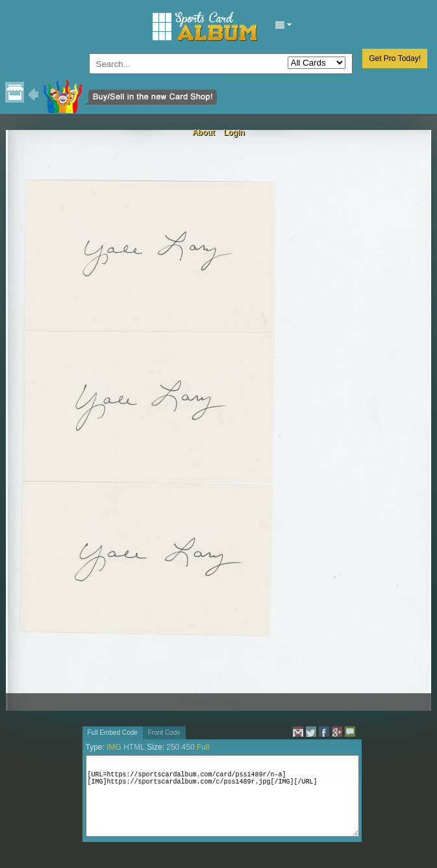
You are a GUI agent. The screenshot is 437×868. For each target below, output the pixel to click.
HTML (134, 747)
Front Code (164, 733)
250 (173, 747)
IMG (114, 747)
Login (234, 133)
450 (188, 747)
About (204, 133)
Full (203, 747)
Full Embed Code (113, 733)
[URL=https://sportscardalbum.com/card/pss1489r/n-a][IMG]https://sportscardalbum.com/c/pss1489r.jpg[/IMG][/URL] (222, 796)
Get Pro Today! (395, 58)
